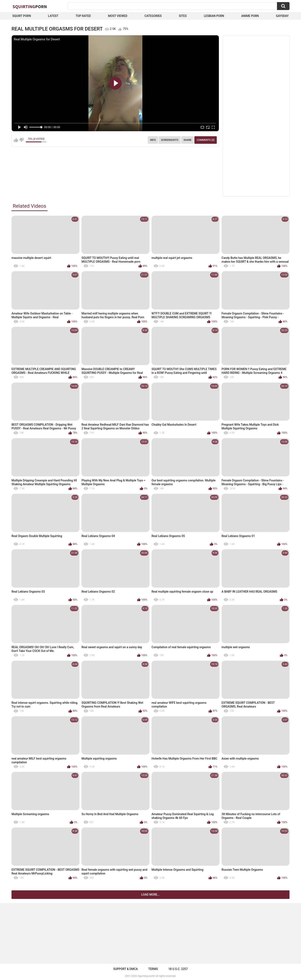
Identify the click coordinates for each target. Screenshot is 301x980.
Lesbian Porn (214, 16)
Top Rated (83, 16)
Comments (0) (206, 140)
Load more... (151, 895)
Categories (153, 16)
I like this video (16, 140)
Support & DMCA (126, 969)
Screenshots (170, 140)
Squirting (30, 6)
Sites (183, 16)
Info (153, 140)
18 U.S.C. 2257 (178, 969)
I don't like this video (21, 140)
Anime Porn (250, 16)
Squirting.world (146, 976)
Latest (53, 16)
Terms (153, 969)
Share (187, 140)
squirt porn (22, 16)
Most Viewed (118, 16)
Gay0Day (282, 16)
